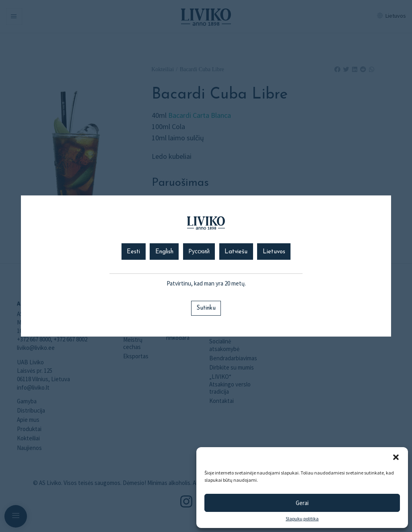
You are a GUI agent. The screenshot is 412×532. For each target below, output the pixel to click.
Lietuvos (274, 252)
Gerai (302, 503)
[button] (396, 457)
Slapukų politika (302, 519)
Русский (199, 252)
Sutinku (206, 308)
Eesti (133, 252)
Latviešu (236, 252)
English (164, 252)
